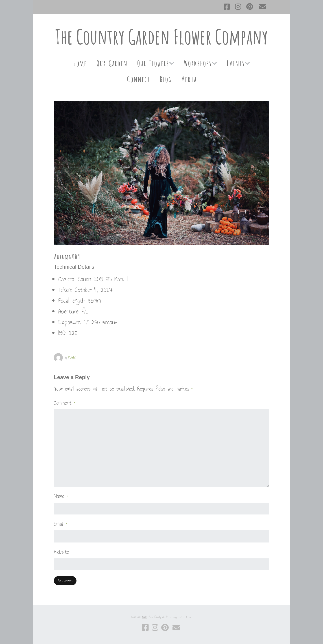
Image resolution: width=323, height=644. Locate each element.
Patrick (72, 358)
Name (61, 496)
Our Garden (112, 63)
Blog (165, 79)
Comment (64, 403)
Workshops (198, 63)
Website (61, 552)
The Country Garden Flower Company (161, 37)
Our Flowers (153, 63)
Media (189, 79)
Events (236, 63)
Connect (138, 79)
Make (144, 617)
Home (80, 63)
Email (60, 524)
